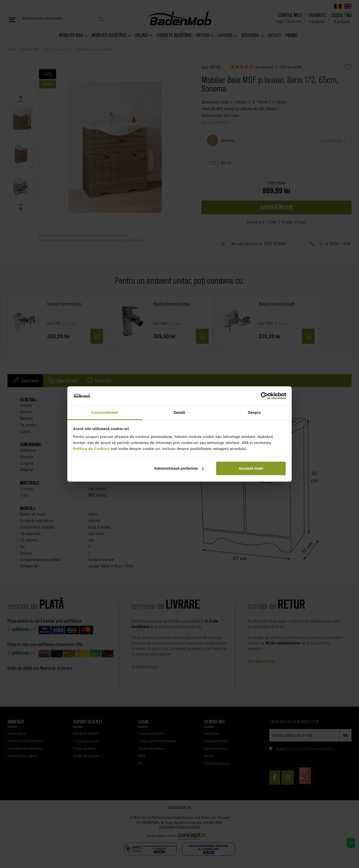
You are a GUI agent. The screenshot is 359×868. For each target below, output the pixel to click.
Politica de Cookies (91, 449)
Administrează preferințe (179, 468)
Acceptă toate (251, 468)
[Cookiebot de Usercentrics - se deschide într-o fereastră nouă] (264, 396)
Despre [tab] (254, 412)
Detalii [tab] (179, 412)
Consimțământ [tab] (105, 412)
